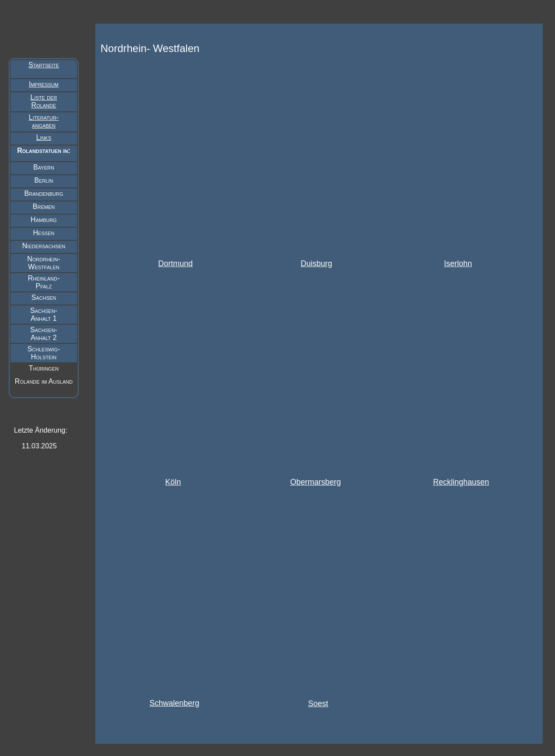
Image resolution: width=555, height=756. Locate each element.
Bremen (44, 206)
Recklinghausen (461, 482)
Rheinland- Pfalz (44, 282)
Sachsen (44, 297)
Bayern (44, 167)
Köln (173, 482)
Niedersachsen (44, 246)
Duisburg (316, 264)
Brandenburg (44, 193)
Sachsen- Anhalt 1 (44, 314)
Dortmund (175, 264)
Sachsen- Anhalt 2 (44, 334)
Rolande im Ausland (44, 381)
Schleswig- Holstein (44, 353)
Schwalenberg (174, 703)
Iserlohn (458, 264)
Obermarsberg (316, 482)
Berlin (43, 180)
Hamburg (44, 220)
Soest (318, 704)
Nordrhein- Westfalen (44, 263)
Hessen (44, 233)
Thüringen (44, 368)
